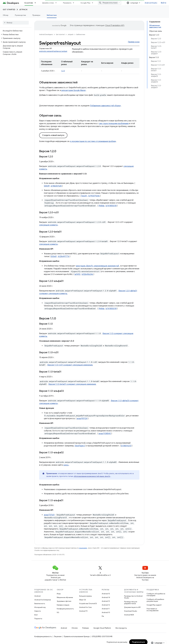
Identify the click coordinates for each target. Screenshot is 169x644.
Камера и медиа (63, 605)
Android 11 (106, 609)
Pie (103, 616)
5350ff (47, 186)
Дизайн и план (48, 3)
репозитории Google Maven (74, 90)
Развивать (67, 3)
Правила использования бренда (77, 636)
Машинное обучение (65, 597)
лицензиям (83, 548)
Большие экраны (85, 596)
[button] (15, 35)
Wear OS (83, 600)
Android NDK (129, 615)
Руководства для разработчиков (131, 603)
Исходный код (40, 607)
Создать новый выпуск (53, 135)
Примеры (36, 15)
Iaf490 (77, 274)
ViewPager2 (80, 446)
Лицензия (58, 636)
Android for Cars (85, 607)
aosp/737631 (49, 515)
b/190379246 (94, 196)
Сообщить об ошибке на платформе (156, 595)
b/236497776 (64, 256)
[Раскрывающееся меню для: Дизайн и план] (57, 3)
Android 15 (106, 594)
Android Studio (151, 3)
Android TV (83, 611)
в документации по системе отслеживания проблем (93, 141)
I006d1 (54, 256)
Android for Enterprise (43, 600)
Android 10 (106, 612)
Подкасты (38, 619)
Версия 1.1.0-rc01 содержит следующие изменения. (70, 365)
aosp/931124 (82, 419)
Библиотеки (81, 34)
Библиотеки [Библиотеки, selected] (52, 15)
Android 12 (106, 605)
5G (58, 612)
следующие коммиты (48, 225)
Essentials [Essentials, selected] (29, 3)
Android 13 (106, 601)
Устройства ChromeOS (88, 603)
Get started (9, 10)
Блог (36, 615)
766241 (84, 196)
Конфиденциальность (65, 609)
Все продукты (121, 628)
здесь (66, 465)
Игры (59, 594)
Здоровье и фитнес (64, 601)
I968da (101, 206)
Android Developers (46, 34)
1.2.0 (63, 71)
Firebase (85, 628)
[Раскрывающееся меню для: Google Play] (94, 3)
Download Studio (131, 611)
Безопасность (40, 603)
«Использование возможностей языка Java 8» (92, 476)
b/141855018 (111, 206)
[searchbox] (16, 23)
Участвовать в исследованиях (153, 610)
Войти (164, 3)
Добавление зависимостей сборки (105, 106)
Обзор (6, 15)
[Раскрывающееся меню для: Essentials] (36, 3)
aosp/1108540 (105, 434)
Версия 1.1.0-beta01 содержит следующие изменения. (72, 384)
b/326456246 (87, 274)
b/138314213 (126, 446)
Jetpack (23, 10)
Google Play (85, 3)
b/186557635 (56, 186)
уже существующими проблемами (114, 124)
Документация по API (132, 607)
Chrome (75, 628)
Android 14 (106, 597)
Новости (38, 611)
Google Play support (154, 605)
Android (37, 596)
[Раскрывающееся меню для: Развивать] (75, 3)
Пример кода (134, 42)
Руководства (20, 15)
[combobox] (110, 3)
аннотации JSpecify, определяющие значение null (97, 266)
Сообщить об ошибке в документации (155, 600)
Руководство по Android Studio (133, 597)
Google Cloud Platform (102, 628)
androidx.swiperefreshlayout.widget (53, 51)
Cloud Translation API (115, 25)
